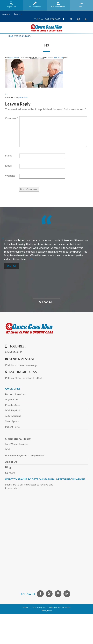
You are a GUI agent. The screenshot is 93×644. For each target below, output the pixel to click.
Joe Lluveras (14, 58)
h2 (6, 94)
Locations (6, 14)
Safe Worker (17, 444)
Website (10, 176)
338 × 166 (58, 58)
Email (8, 165)
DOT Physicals (13, 410)
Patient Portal (13, 427)
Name (9, 155)
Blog (8, 467)
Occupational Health (18, 439)
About (11, 462)
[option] (46, 248)
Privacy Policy (47, 610)
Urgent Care (12, 399)
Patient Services (15, 394)
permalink (23, 97)
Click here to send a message (21, 365)
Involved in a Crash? (18, 36)
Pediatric (13, 405)
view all (47, 302)
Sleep (12, 421)
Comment (12, 118)
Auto (13, 416)
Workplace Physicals (25, 455)
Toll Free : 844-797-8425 (47, 19)
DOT (8, 449)
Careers (18, 14)
